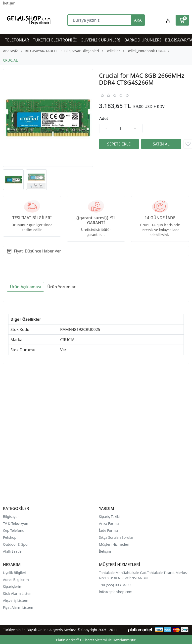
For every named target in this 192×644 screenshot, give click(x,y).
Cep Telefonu (14, 530)
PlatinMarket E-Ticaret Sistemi (81, 640)
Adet (104, 118)
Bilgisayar (11, 517)
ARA (138, 20)
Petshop (10, 537)
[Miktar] (121, 128)
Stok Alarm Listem (18, 593)
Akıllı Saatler (13, 551)
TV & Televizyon (16, 523)
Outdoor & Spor (16, 544)
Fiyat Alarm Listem (18, 607)
